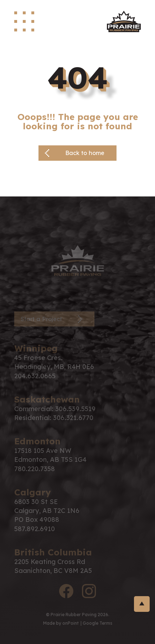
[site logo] (124, 21)
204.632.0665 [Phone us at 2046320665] (35, 376)
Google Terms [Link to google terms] (97, 623)
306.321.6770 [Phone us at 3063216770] (73, 418)
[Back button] (77, 153)
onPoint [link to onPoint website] (71, 623)
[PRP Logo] (78, 260)
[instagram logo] (89, 592)
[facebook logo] (66, 592)
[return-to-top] (142, 604)
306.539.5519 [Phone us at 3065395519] (75, 409)
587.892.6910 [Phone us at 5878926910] (35, 529)
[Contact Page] (54, 319)
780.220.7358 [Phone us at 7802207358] (35, 469)
